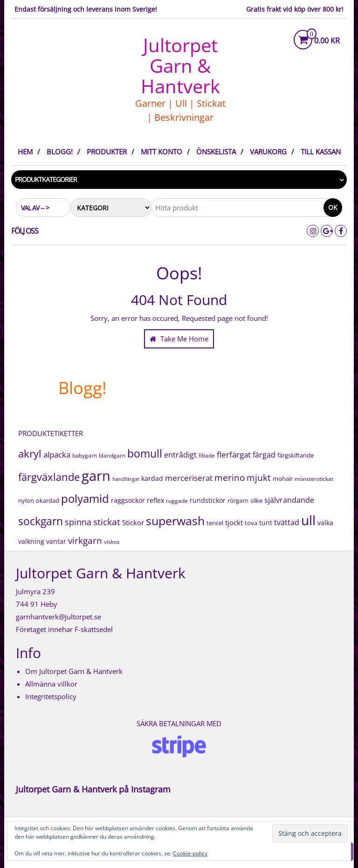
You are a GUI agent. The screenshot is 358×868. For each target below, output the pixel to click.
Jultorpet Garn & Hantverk (180, 66)
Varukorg (268, 152)
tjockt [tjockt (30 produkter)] (234, 522)
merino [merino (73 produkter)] (230, 477)
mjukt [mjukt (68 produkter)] (259, 478)
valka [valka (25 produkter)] (325, 523)
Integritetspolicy (51, 696)
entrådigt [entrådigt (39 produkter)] (180, 455)
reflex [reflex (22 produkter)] (155, 500)
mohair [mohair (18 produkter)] (283, 479)
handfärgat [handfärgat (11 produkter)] (126, 479)
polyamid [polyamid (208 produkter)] (85, 498)
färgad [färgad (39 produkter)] (264, 455)
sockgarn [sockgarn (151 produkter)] (41, 521)
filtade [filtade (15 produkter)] (207, 455)
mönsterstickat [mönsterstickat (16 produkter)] (314, 479)
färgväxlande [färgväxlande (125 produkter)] (49, 477)
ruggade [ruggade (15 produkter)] (177, 501)
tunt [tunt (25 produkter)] (266, 523)
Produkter (107, 152)
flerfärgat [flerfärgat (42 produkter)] (234, 455)
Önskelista (216, 152)
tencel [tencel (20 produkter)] (215, 523)
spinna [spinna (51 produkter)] (78, 522)
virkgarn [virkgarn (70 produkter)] (85, 541)
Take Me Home (179, 339)
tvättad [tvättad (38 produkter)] (287, 522)
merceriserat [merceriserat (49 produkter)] (189, 478)
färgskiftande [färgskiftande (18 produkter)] (296, 455)
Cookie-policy (190, 853)
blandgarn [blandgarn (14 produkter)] (112, 455)
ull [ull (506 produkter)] (308, 520)
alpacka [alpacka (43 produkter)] (57, 455)
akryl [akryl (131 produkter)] (30, 453)
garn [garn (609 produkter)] (96, 476)
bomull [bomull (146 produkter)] (145, 454)
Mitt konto (162, 152)
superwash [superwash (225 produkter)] (175, 521)
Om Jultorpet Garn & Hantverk (74, 671)
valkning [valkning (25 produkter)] (31, 541)
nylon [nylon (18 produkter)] (26, 500)
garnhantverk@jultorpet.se (59, 617)
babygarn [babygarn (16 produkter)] (85, 455)
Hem (25, 152)
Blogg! (60, 152)
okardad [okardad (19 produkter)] (48, 500)
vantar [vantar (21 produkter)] (56, 542)
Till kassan (321, 152)
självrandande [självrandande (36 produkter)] (289, 500)
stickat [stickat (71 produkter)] (107, 522)
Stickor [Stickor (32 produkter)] (133, 522)
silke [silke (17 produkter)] (256, 501)
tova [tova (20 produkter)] (251, 523)
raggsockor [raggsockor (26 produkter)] (128, 500)
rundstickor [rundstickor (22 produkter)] (208, 500)
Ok (333, 207)
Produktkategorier (46, 179)
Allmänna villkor (51, 684)
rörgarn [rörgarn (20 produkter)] (238, 500)
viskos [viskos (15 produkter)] (112, 542)
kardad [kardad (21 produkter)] (152, 479)
